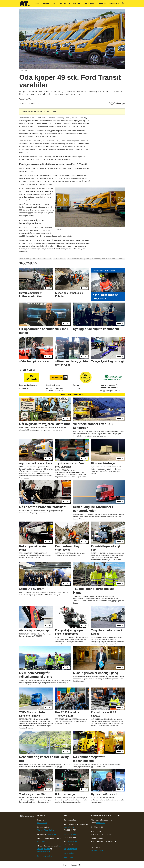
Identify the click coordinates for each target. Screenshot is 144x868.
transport (96, 259)
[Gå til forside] (25, 3)
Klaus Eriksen (42, 823)
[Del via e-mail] (120, 104)
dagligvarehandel (109, 259)
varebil (121, 259)
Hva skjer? (77, 3)
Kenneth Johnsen (98, 850)
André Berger (69, 827)
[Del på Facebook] (110, 104)
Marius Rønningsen (71, 834)
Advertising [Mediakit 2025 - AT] (68, 858)
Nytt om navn (65, 3)
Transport (46, 3)
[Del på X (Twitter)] (114, 104)
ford (87, 259)
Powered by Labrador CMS (72, 865)
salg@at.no (72, 842)
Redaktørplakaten (44, 852)
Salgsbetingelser (70, 849)
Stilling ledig (89, 3)
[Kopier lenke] (123, 104)
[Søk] (123, 3)
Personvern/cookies (45, 856)
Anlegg (37, 3)
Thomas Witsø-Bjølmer (46, 830)
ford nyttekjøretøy (75, 259)
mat (33, 259)
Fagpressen (42, 842)
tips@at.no (52, 834)
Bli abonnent (114, 3)
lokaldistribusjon (44, 259)
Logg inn (103, 3)
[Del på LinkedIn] (117, 104)
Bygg (55, 3)
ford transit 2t (60, 259)
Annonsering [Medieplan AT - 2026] (69, 853)
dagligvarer (25, 259)
